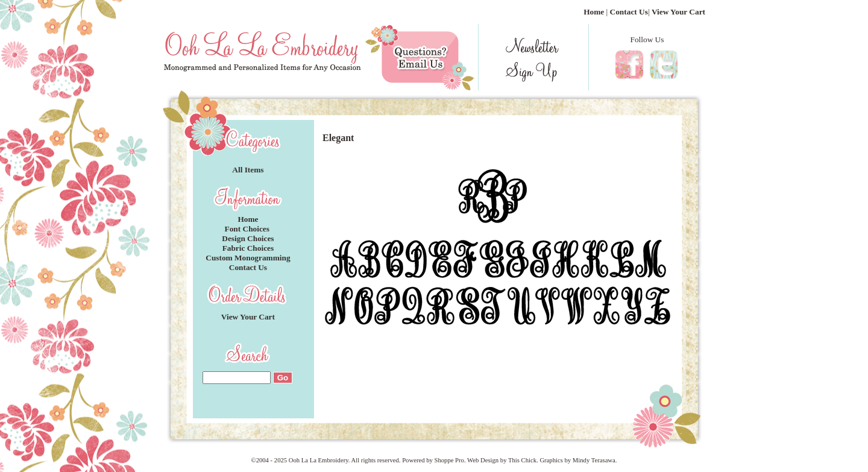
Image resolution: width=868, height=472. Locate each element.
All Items (248, 170)
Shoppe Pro (449, 460)
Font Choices (248, 229)
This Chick (522, 460)
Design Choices (248, 238)
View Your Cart (678, 12)
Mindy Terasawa (594, 460)
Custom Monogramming (248, 258)
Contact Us (629, 12)
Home (594, 12)
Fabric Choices (248, 248)
